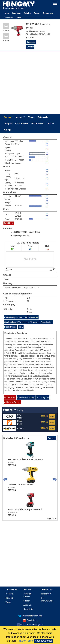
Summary (8, 117)
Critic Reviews (22, 124)
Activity (7, 130)
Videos (31, 117)
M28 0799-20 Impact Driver (28, 232)
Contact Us (28, 609)
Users (18, 17)
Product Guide (10, 327)
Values (8, 602)
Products (9, 594)
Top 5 (21, 327)
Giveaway (8, 17)
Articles (27, 13)
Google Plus (30, 620)
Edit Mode (9, 223)
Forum (37, 13)
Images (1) (20, 117)
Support (27, 601)
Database (16, 13)
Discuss (51, 124)
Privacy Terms (26, 641)
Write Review (10, 397)
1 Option (30, 47)
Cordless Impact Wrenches (28, 288)
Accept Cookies (43, 641)
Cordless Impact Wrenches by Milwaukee (22, 322)
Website (42, 31)
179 (29, 298)
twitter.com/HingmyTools (30, 616)
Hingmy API (46, 594)
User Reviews (38, 124)
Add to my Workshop (26, 397)
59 (28, 301)
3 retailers (31, 42)
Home (7, 13)
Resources (48, 13)
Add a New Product (12, 402)
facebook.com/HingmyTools (30, 625)
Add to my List (43, 397)
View (52, 416)
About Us (27, 605)
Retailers (9, 598)
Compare (8, 124)
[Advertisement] (30, 83)
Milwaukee (33, 317)
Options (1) (43, 117)
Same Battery (47, 322)
